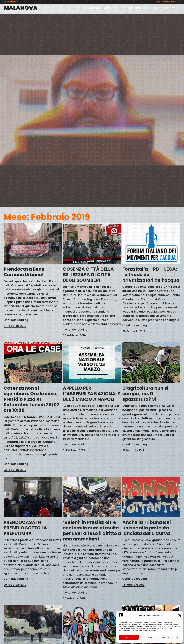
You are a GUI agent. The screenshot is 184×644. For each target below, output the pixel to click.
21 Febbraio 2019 (74, 450)
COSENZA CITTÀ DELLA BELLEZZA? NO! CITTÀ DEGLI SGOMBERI (88, 275)
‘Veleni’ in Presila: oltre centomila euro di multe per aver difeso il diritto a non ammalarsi (92, 531)
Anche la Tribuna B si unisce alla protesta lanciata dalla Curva (147, 528)
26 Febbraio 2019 (74, 335)
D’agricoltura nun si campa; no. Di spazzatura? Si (145, 394)
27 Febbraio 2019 (15, 326)
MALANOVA (20, 8)
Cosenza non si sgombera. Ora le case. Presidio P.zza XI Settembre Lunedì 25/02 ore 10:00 (31, 399)
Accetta (129, 637)
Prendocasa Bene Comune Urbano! (24, 272)
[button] (179, 616)
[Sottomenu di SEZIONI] (101, 8)
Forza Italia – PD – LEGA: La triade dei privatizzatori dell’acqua (151, 275)
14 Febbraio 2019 (133, 585)
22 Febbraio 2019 (15, 470)
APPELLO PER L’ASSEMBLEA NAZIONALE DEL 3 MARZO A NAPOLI (91, 394)
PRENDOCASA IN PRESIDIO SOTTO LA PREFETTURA (25, 528)
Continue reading (16, 320)
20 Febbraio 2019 (15, 585)
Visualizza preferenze (171, 637)
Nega (150, 637)
